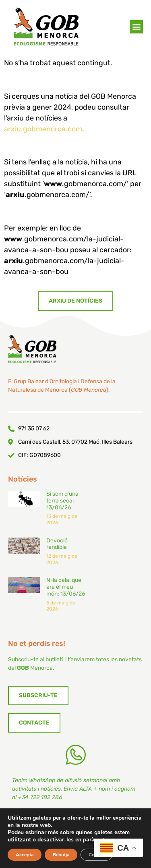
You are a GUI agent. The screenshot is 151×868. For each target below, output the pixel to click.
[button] (136, 29)
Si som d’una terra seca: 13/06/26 (62, 622)
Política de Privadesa (51, 852)
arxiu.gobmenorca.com (43, 129)
